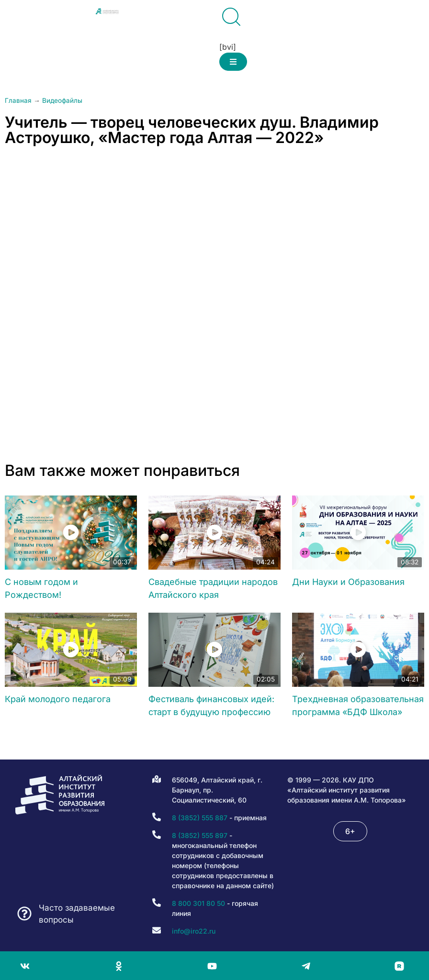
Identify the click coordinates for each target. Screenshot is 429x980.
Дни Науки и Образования (348, 582)
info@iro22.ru (194, 931)
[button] (233, 62)
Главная (18, 100)
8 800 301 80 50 (198, 903)
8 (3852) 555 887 (200, 818)
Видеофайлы (62, 100)
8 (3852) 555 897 (200, 835)
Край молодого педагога (58, 699)
